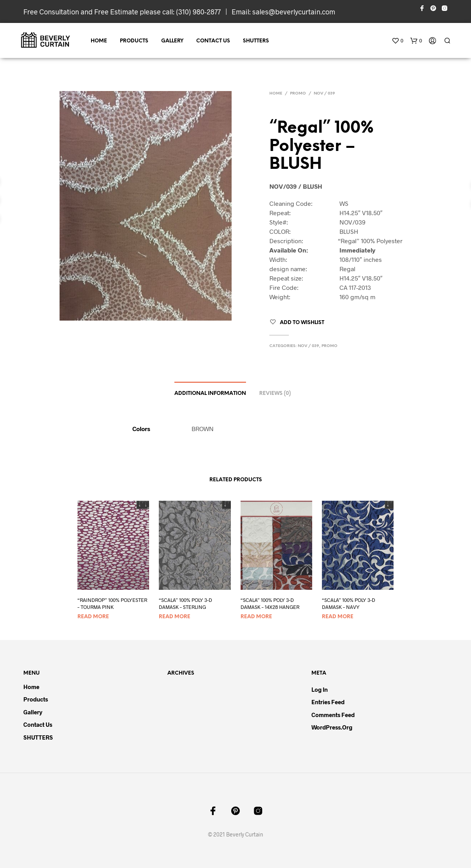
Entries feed (328, 702)
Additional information (210, 394)
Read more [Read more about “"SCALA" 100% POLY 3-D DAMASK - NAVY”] (338, 617)
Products (134, 41)
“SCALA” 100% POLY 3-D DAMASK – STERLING (185, 603)
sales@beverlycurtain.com (294, 12)
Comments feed (333, 715)
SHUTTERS (256, 41)
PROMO (298, 94)
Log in (320, 689)
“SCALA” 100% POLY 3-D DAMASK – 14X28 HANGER (270, 603)
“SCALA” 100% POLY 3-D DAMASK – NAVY (349, 603)
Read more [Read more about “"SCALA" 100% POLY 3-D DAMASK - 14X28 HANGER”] (256, 617)
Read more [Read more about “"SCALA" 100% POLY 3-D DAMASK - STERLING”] (175, 617)
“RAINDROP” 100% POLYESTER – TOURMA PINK (112, 603)
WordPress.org (332, 727)
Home (99, 41)
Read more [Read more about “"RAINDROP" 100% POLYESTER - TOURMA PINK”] (93, 617)
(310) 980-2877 (198, 12)
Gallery (172, 41)
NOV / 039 (324, 94)
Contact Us (213, 41)
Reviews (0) (275, 394)
